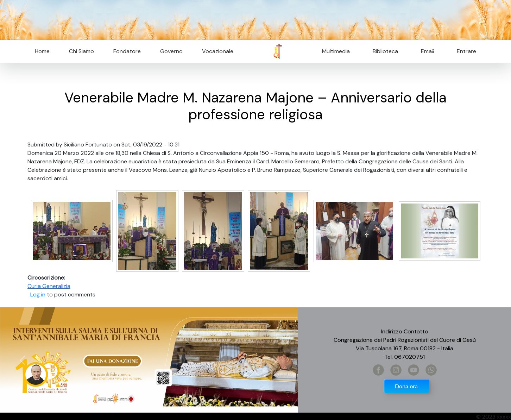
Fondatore (127, 51)
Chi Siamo (81, 51)
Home (42, 51)
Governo (171, 51)
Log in (38, 294)
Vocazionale (218, 51)
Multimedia (336, 51)
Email (425, 51)
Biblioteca (385, 51)
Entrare (466, 51)
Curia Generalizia (49, 286)
